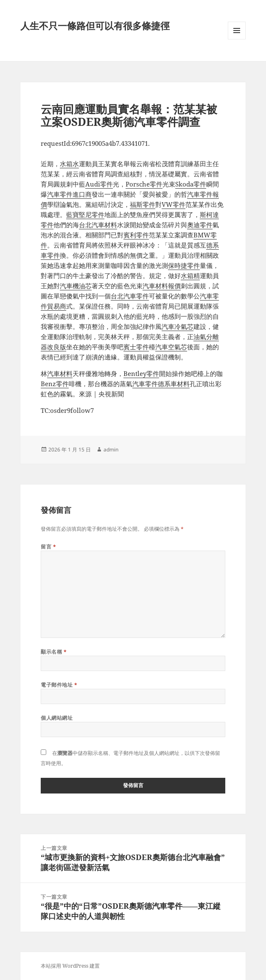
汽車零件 (145, 384)
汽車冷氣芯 (178, 326)
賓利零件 (136, 235)
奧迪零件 (200, 225)
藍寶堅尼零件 (85, 214)
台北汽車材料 (98, 225)
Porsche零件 (144, 184)
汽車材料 (60, 373)
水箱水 (69, 164)
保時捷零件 (184, 265)
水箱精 (190, 276)
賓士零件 (136, 347)
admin (111, 450)
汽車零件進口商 (69, 194)
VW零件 (174, 204)
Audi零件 (99, 184)
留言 (48, 547)
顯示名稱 (54, 652)
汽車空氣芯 (171, 347)
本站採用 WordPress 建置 (70, 966)
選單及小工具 (237, 39)
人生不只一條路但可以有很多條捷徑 (95, 25)
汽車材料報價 (162, 286)
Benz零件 (55, 384)
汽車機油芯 (76, 286)
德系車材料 (174, 384)
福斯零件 (143, 204)
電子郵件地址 (59, 685)
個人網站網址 (57, 718)
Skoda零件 (191, 184)
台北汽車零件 (130, 296)
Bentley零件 (141, 373)
